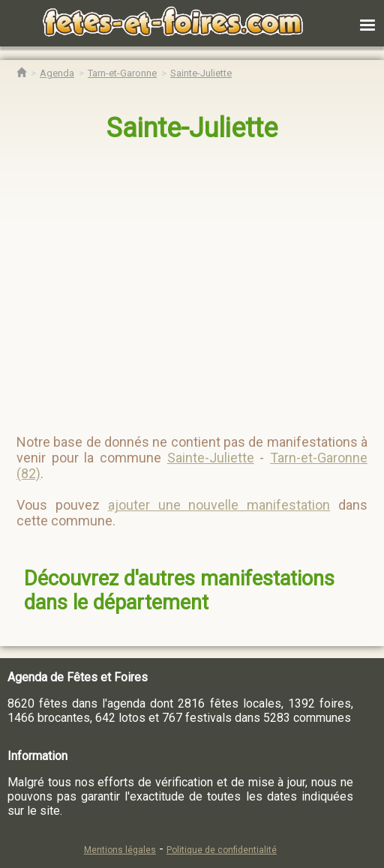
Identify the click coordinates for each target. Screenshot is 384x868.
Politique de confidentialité (222, 850)
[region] (177, 282)
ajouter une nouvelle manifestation (219, 505)
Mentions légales (120, 850)
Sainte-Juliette (192, 128)
